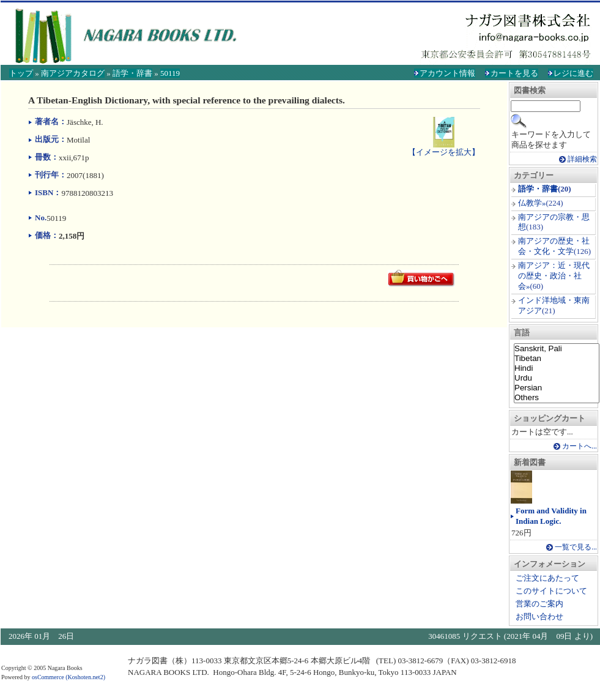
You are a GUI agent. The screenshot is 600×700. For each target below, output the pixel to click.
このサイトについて (551, 591)
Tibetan (557, 359)
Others (557, 398)
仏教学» (532, 203)
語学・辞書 (132, 73)
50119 (170, 73)
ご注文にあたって (547, 578)
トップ (21, 73)
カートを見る (514, 73)
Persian (557, 388)
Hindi (557, 368)
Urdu (557, 378)
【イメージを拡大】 (444, 147)
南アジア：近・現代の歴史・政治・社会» (554, 276)
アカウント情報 (447, 73)
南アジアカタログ (73, 73)
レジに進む (573, 73)
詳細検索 (582, 159)
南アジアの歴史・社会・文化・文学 (554, 246)
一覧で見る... (576, 547)
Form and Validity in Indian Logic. (551, 516)
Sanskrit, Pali (557, 349)
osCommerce (48, 677)
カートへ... (580, 446)
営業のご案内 (539, 604)
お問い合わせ (539, 616)
